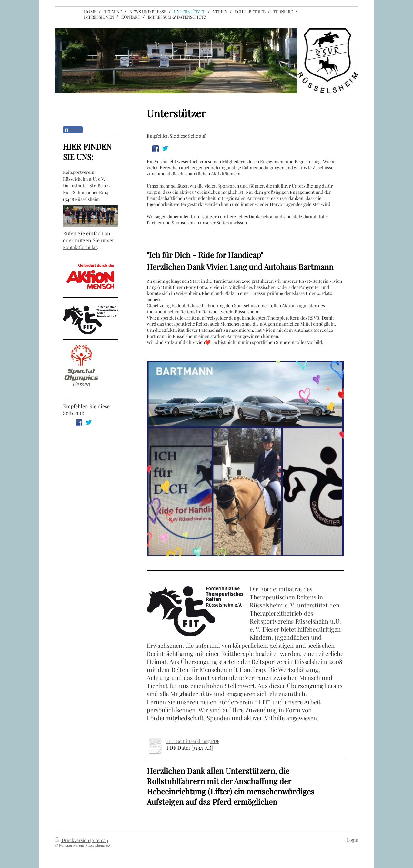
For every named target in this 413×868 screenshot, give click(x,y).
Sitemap (100, 840)
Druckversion (72, 840)
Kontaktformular (80, 247)
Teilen (73, 130)
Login (353, 840)
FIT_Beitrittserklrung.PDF (193, 741)
